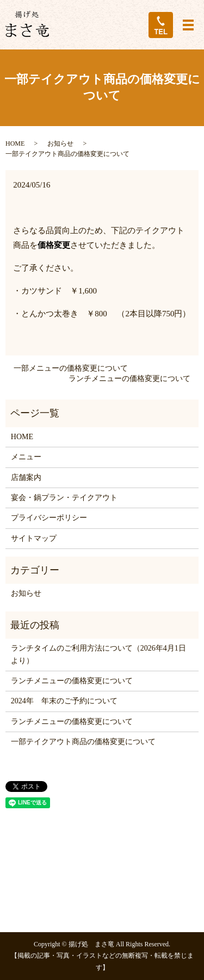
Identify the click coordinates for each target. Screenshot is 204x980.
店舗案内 (26, 477)
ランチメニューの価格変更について (129, 379)
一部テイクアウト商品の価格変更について (83, 742)
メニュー (26, 457)
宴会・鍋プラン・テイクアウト (64, 498)
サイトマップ (34, 538)
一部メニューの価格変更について (71, 368)
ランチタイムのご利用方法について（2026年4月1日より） (98, 654)
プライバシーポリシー (49, 518)
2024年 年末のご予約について (64, 701)
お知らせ (60, 143)
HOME (15, 143)
